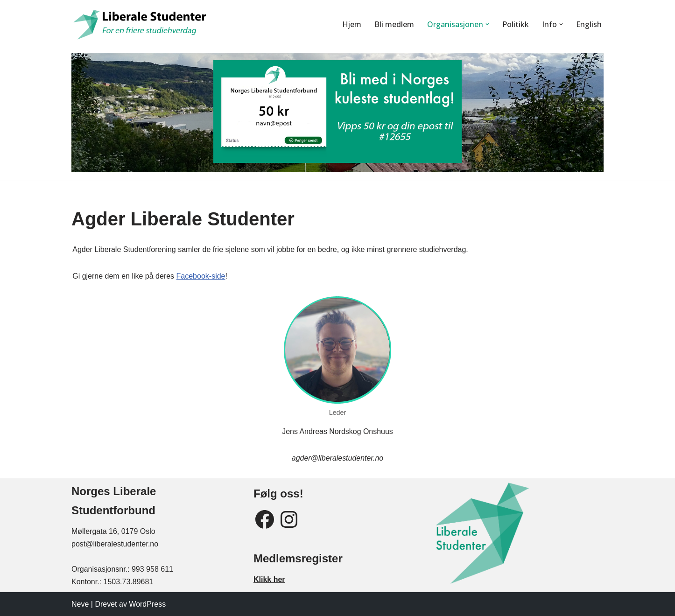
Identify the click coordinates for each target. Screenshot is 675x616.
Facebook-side (200, 276)
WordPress (147, 604)
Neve (80, 604)
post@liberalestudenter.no (115, 544)
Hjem (351, 24)
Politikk (516, 24)
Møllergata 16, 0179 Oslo (113, 531)
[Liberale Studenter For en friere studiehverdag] (141, 24)
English (589, 24)
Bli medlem (394, 24)
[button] (487, 24)
